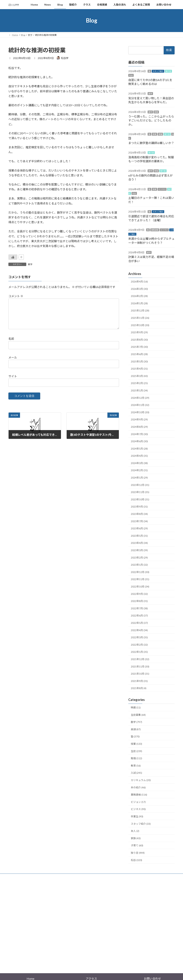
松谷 (131, 75)
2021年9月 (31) (139, 681)
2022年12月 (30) (140, 572)
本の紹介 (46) (138, 787)
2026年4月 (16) (139, 281)
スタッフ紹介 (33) (141, 824)
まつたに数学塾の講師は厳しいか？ (151, 143)
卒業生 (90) (137, 816)
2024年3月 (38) (139, 463)
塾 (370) (135, 736)
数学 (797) (136, 722)
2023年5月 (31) (139, 536)
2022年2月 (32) (139, 644)
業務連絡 (155, 230)
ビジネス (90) (138, 809)
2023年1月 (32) (139, 565)
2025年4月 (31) (139, 369)
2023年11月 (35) (140, 492)
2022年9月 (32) (139, 594)
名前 (11, 344)
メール (13, 363)
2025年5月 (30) (139, 361)
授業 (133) (136, 744)
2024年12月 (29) (140, 398)
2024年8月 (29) (139, 427)
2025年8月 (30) (139, 339)
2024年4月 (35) (139, 456)
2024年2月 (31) (139, 470)
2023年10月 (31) (140, 499)
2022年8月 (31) (139, 601)
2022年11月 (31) (140, 579)
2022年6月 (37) (139, 615)
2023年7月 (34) (139, 521)
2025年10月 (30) (140, 325)
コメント (16, 296)
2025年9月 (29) (139, 332)
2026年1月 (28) (139, 303)
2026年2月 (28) (139, 296)
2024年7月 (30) (139, 434)
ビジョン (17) (138, 802)
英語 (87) (136, 729)
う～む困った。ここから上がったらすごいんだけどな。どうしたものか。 (151, 120)
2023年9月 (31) (139, 507)
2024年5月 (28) (139, 448)
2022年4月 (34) (139, 630)
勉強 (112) (136, 758)
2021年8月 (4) (139, 688)
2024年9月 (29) (139, 419)
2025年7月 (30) (139, 347)
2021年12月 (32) (140, 659)
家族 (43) (136, 838)
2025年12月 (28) (140, 310)
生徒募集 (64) (138, 715)
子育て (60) (137, 845)
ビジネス (162, 189)
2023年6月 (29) (139, 528)
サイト (13, 382)
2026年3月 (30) (139, 289)
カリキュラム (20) (141, 780)
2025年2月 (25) (139, 383)
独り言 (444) (138, 853)
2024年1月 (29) (139, 478)
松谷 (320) (136, 860)
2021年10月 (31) (140, 674)
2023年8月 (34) (139, 514)
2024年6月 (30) (139, 441)
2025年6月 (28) (139, 354)
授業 (156, 112)
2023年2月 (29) (139, 557)
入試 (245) (136, 773)
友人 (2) (135, 831)
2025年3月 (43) (139, 376)
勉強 (160, 134)
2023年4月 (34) (139, 543)
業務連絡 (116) (139, 795)
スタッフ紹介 (158, 71)
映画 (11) (136, 707)
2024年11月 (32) (140, 405)
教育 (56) (136, 765)
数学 (30, 264)
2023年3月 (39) (139, 550)
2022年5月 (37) (139, 623)
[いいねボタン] (13, 257)
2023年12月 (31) (140, 485)
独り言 (168, 71)
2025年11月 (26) (140, 318)
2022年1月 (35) (139, 652)
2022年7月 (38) (139, 608)
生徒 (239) (136, 751)
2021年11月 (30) (140, 666)
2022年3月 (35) (139, 637)
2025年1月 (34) (139, 390)
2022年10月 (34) (140, 587)
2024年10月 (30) (140, 412)
